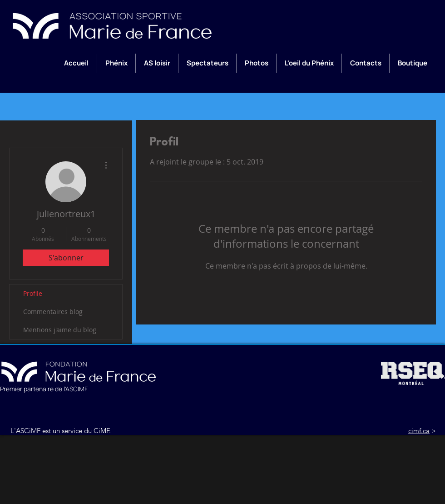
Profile (33, 293)
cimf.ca (419, 431)
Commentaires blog (53, 312)
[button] (116, 63)
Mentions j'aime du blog (60, 330)
